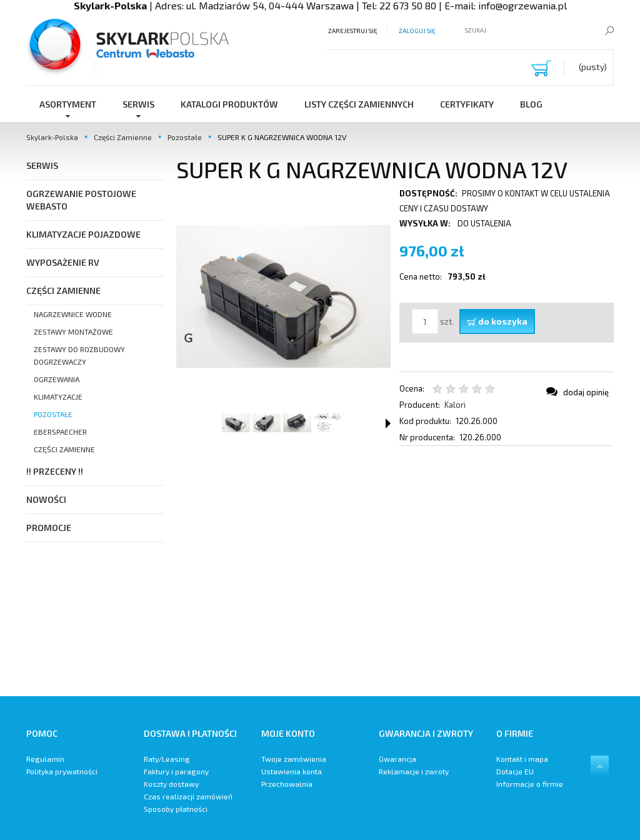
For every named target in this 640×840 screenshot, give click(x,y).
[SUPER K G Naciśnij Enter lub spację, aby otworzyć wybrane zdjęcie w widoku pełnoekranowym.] (283, 296)
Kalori (455, 405)
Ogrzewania (57, 379)
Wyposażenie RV (63, 262)
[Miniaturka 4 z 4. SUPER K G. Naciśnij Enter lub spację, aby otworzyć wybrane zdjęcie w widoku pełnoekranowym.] (328, 423)
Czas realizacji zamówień (188, 796)
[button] (388, 423)
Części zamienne (64, 449)
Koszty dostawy (171, 784)
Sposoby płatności (176, 809)
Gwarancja (397, 759)
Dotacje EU (515, 771)
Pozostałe (53, 414)
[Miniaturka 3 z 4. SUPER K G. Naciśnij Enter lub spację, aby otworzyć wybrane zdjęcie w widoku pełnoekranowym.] (297, 423)
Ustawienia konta (292, 771)
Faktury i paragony (176, 771)
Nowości (46, 499)
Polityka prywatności (62, 771)
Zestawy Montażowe (73, 331)
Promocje (49, 528)
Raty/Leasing (167, 759)
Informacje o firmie (530, 784)
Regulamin (45, 759)
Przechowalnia (287, 784)
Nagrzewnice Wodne (73, 314)
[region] (395, 571)
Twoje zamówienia (294, 759)
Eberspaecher (60, 432)
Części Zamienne (63, 291)
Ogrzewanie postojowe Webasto (81, 200)
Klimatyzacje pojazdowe (83, 234)
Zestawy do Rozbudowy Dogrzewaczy (79, 355)
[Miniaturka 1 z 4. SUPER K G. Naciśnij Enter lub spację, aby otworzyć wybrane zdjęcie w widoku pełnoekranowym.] (236, 423)
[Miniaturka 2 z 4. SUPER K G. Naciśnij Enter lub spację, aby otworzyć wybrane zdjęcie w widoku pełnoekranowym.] (267, 423)
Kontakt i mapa (522, 759)
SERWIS (42, 165)
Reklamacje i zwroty (414, 771)
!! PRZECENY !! (55, 471)
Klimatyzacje (58, 397)
